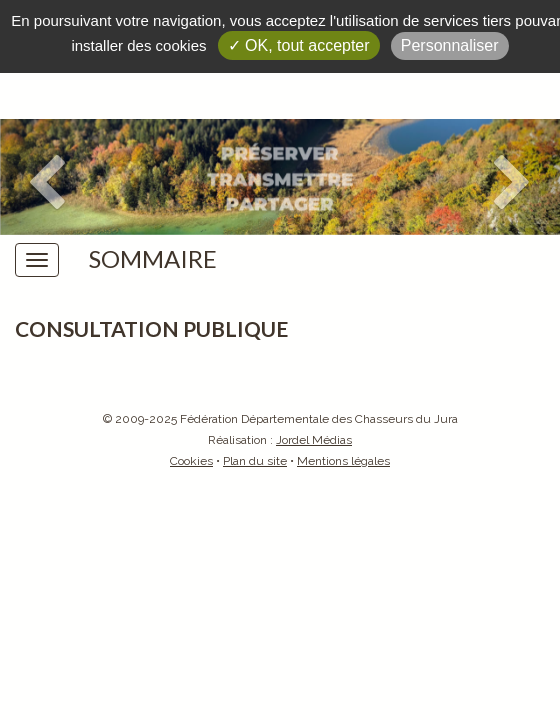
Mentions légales (343, 461)
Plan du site (255, 461)
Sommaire (153, 259)
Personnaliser (450, 45)
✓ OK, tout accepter (299, 45)
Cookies (191, 461)
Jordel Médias (314, 440)
